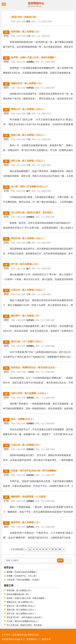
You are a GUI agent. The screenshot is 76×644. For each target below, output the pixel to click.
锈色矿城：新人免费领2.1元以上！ (28, 238)
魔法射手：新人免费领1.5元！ (26, 316)
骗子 (28, 191)
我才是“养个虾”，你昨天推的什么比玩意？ (25, 617)
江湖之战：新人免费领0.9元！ (26, 445)
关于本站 (6, 635)
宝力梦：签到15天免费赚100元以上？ (30, 187)
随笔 (28, 21)
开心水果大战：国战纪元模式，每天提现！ (32, 213)
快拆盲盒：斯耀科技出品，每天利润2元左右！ (34, 368)
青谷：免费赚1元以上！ (23, 419)
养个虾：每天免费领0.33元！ (25, 264)
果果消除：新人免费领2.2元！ (26, 32)
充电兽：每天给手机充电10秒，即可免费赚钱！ (35, 471)
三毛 (28, 36)
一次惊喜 (30, 372)
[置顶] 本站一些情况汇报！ (24, 17)
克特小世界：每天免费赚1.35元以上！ (30, 393)
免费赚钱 (30, 62)
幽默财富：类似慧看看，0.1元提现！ (29, 497)
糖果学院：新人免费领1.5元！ (26, 522)
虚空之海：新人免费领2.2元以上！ (28, 161)
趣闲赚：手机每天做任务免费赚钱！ (22, 572)
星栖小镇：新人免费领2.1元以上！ (28, 135)
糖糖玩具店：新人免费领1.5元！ (27, 83)
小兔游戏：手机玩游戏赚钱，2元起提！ (24, 580)
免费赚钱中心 (38, 4)
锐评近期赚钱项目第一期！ (18, 594)
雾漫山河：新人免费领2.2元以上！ (28, 109)
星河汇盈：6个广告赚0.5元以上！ (28, 342)
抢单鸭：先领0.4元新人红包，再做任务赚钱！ (34, 57)
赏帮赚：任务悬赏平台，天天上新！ (22, 576)
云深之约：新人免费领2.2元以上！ (28, 290)
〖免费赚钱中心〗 (33, 639)
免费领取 (30, 88)
